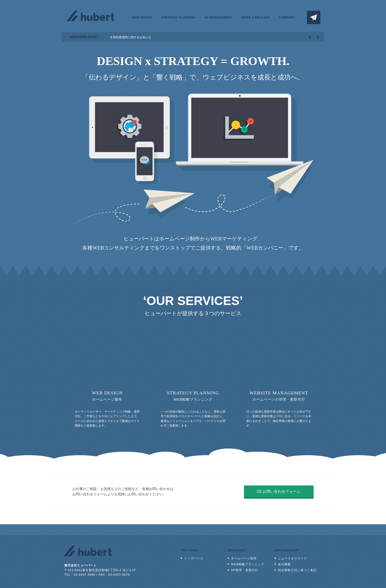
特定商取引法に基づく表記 (297, 570)
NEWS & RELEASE (256, 17)
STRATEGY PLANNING (178, 17)
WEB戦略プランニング (248, 564)
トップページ (194, 558)
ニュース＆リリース (292, 558)
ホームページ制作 (244, 558)
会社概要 (284, 564)
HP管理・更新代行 (245, 570)
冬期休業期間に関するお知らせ (131, 37)
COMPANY (287, 17)
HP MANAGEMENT (218, 17)
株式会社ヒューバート (91, 16)
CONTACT (314, 17)
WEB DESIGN (142, 17)
